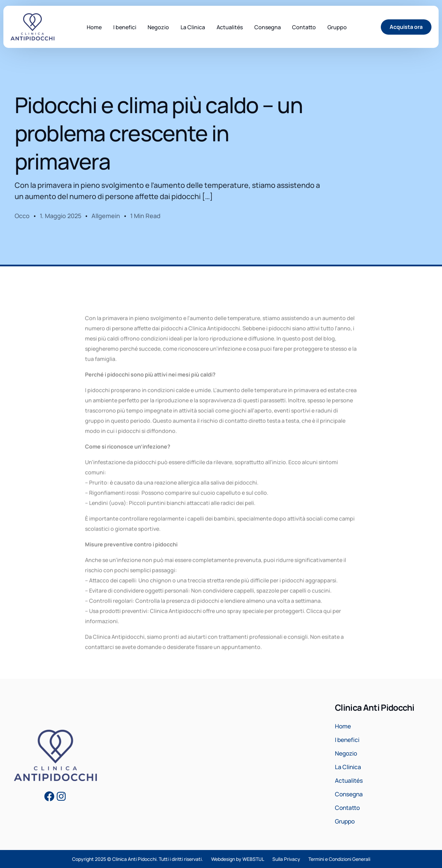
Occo (22, 216)
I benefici (348, 740)
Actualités (350, 781)
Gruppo (346, 821)
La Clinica (348, 767)
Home (344, 726)
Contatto (348, 808)
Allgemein (106, 216)
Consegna (350, 794)
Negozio (347, 754)
